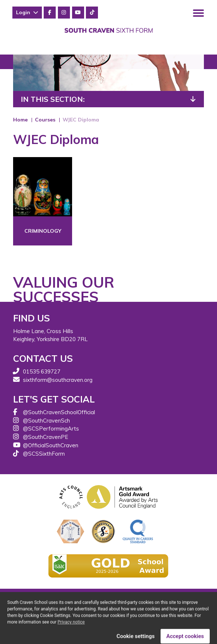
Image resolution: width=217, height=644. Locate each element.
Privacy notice (71, 627)
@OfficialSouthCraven (51, 445)
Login (27, 12)
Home (20, 120)
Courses (45, 120)
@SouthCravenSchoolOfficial (59, 412)
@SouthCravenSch (46, 421)
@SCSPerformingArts (51, 429)
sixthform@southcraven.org (58, 380)
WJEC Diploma (81, 120)
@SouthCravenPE (46, 437)
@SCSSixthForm (44, 454)
